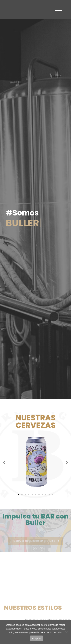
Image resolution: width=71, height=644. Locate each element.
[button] (4, 462)
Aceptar (36, 638)
